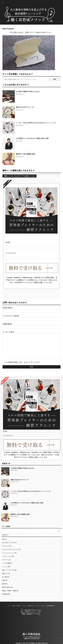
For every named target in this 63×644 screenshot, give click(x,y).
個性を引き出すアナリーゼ (25, 107)
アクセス (24, 606)
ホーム (9, 606)
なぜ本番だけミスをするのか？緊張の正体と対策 (32, 138)
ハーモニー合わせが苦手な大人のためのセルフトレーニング (36, 123)
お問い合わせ (31, 606)
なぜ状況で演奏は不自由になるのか (28, 92)
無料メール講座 (16, 606)
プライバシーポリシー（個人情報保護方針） (46, 606)
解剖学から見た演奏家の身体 (26, 154)
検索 (55, 79)
